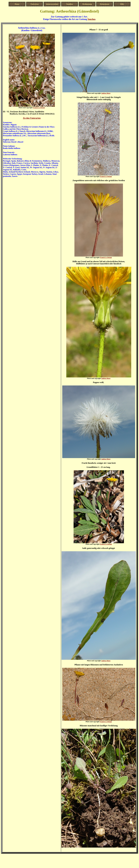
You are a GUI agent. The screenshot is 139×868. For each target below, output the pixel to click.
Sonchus (91, 19)
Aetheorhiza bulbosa (28, 28)
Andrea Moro (106, 93)
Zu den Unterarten (32, 118)
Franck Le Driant (39, 108)
